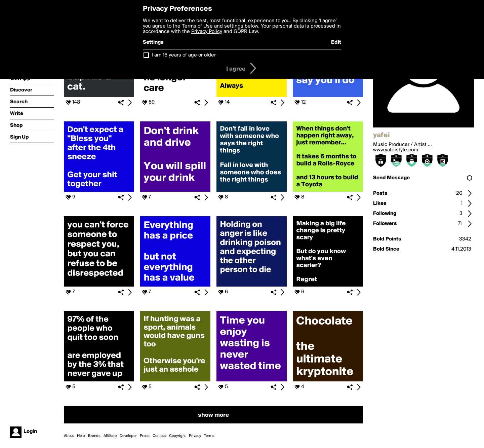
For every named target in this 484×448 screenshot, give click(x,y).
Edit (336, 42)
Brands (94, 436)
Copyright (177, 436)
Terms (209, 436)
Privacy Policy (207, 32)
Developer (128, 436)
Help (81, 436)
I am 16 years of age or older (184, 55)
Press (145, 436)
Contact (159, 436)
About (69, 436)
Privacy (195, 436)
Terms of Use (197, 26)
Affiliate (110, 436)
